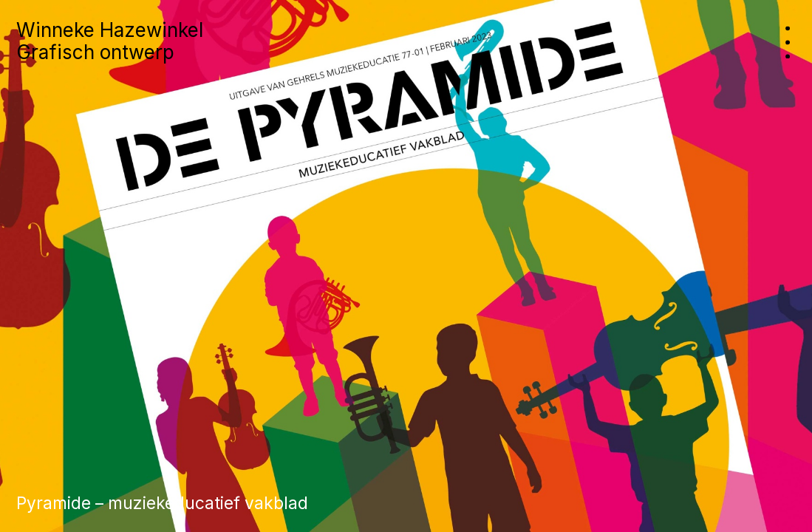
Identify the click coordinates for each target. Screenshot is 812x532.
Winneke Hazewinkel (110, 30)
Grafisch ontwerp (95, 52)
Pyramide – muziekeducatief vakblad (162, 503)
